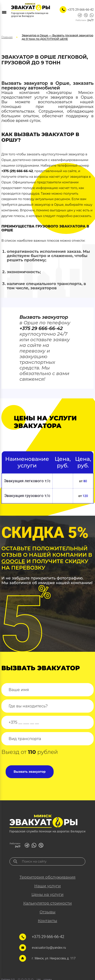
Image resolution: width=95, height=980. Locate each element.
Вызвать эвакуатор (44, 317)
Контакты (47, 921)
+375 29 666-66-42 (81, 10)
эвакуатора (62, 97)
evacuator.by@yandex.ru (49, 948)
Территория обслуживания (47, 877)
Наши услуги (47, 886)
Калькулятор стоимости (47, 903)
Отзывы (47, 912)
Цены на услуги (47, 894)
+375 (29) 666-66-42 (17, 171)
